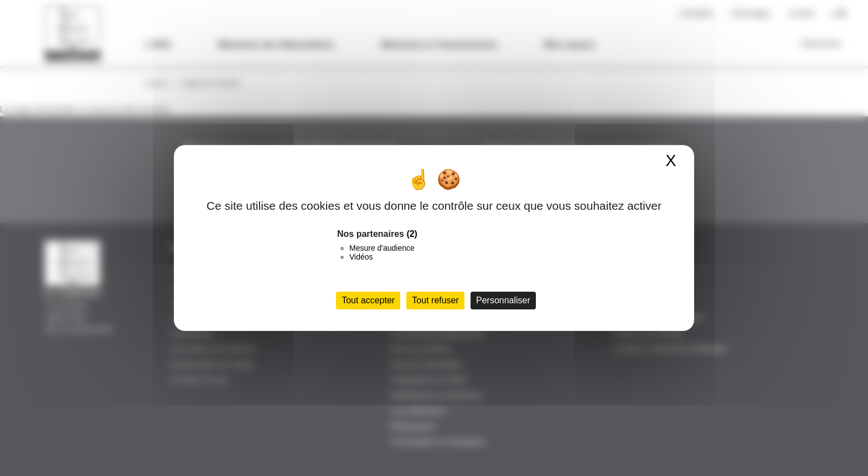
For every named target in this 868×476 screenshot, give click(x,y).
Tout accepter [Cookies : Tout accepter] (368, 300)
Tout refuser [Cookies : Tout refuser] (435, 300)
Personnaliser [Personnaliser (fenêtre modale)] (503, 300)
